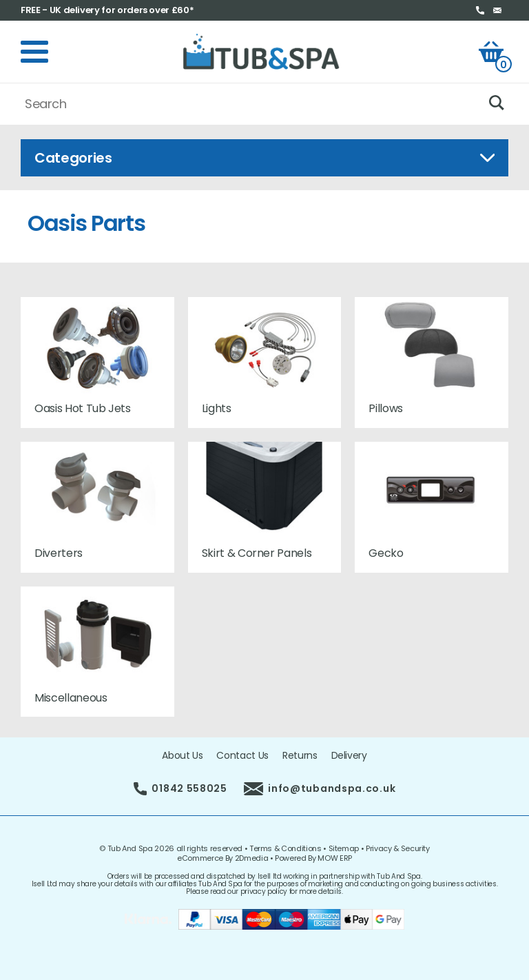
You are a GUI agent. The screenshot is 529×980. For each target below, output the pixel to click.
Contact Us (242, 756)
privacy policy (264, 891)
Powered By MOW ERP (313, 858)
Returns (300, 756)
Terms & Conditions (286, 848)
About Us (182, 756)
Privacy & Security (398, 848)
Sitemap (344, 848)
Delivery (349, 756)
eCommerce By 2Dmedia (222, 858)
